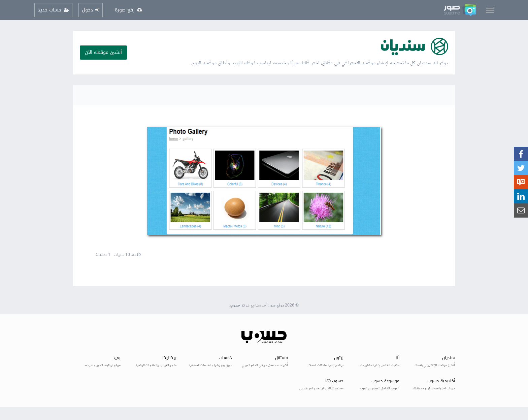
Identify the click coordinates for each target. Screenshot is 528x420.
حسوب (235, 306)
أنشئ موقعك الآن (103, 52)
